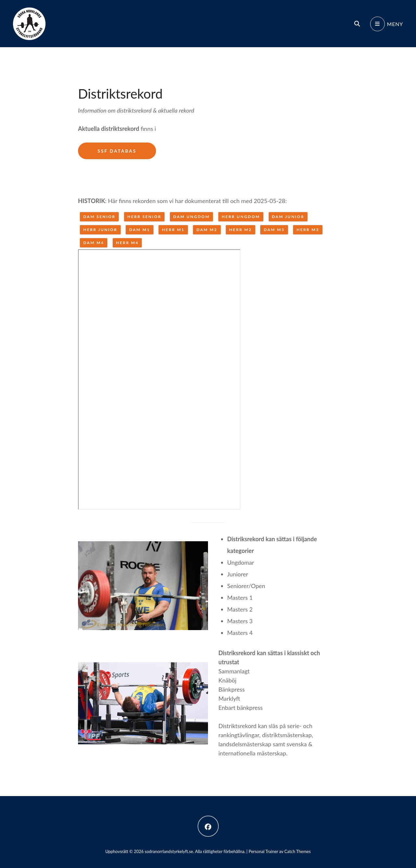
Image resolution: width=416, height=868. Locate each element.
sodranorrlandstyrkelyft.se (169, 851)
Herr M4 (127, 243)
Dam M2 (207, 230)
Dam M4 (94, 243)
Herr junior (100, 230)
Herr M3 (308, 230)
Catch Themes (298, 851)
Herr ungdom (241, 217)
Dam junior (288, 217)
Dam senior (99, 217)
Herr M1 (173, 230)
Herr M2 (240, 230)
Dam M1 (139, 230)
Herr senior (144, 217)
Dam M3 (274, 230)
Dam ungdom (191, 217)
